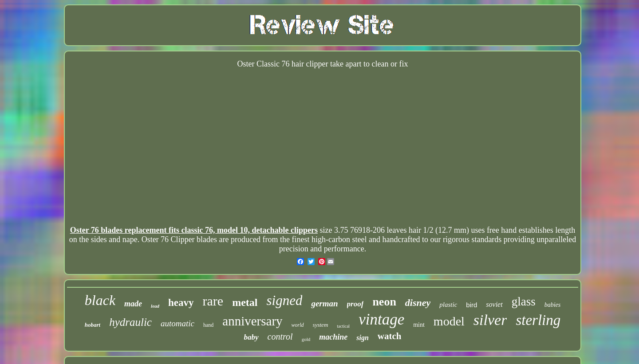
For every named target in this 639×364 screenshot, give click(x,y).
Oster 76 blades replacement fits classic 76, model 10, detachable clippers (194, 230)
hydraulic (130, 322)
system (321, 325)
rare (213, 301)
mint (419, 325)
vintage (381, 319)
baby (251, 337)
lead (155, 306)
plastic (448, 305)
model (449, 321)
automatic (177, 323)
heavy (181, 303)
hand (208, 325)
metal (245, 302)
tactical (343, 326)
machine (333, 337)
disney (418, 303)
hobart (93, 325)
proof (355, 304)
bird (471, 305)
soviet (494, 304)
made (133, 304)
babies (553, 305)
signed (284, 300)
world (298, 325)
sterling (538, 320)
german (324, 303)
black (100, 300)
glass (524, 301)
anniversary (252, 321)
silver (490, 320)
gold (306, 339)
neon (384, 302)
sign (363, 338)
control (280, 337)
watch (390, 336)
